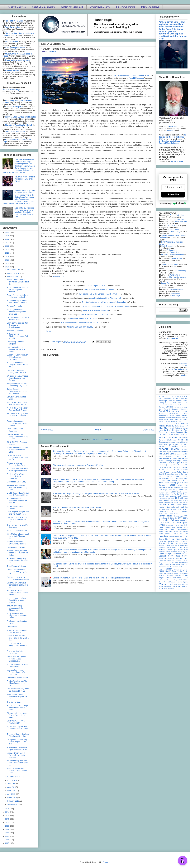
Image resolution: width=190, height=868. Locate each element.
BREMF (162, 418)
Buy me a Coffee (177, 161)
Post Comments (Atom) (103, 439)
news (185, 509)
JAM (160, 490)
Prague (175, 534)
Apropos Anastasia (14, 306)
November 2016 (14, 273)
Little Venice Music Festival (18, 678)
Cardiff (177, 434)
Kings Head (167, 490)
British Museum (182, 418)
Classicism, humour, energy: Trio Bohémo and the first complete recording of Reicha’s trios (91, 578)
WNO (180, 587)
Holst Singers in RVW (97, 286)
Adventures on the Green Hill (175, 399)
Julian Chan (172, 250)
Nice (168, 512)
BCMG (161, 413)
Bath (160, 409)
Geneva (177, 474)
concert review (169, 449)
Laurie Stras (166, 283)
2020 (8, 253)
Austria (180, 403)
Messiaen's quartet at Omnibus (83, 319)
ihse (186, 485)
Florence (174, 472)
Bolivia (172, 416)
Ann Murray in (95, 314)
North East (163, 514)
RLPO (180, 541)
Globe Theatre (165, 476)
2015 (8, 809)
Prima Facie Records (141, 75)
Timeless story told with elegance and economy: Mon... (17, 488)
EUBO (185, 465)
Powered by (173, 203)
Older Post (148, 430)
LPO (177, 498)
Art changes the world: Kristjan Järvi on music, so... (17, 646)
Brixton (168, 422)
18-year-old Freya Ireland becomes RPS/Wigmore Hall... (17, 553)
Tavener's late (96, 310)
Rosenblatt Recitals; (167, 543)
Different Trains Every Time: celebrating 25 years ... (18, 690)
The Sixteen (167, 569)
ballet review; (183, 405)
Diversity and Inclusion (16, 547)
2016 (8, 267)
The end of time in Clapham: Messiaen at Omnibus (18, 735)
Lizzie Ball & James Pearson (172, 254)
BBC (168, 411)
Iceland (180, 485)
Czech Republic (182, 454)
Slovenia (174, 552)
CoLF (186, 444)
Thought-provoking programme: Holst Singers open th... (15, 608)
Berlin (185, 413)
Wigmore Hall (166, 584)
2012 (8, 819)
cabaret (173, 432)
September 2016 (14, 777)
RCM (186, 537)
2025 (8, 236)
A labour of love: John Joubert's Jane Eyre (16, 464)
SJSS (168, 552)
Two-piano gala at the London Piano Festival (98, 294)
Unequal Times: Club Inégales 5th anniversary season (18, 437)
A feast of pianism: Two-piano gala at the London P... (18, 638)
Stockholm (162, 561)
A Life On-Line (165, 397)
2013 (8, 816)
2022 (8, 246)
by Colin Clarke (178, 426)
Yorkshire (171, 589)
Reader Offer (163, 539)
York (165, 589)
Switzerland (183, 563)
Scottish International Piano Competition (18, 666)
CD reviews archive (125, 7)
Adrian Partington (177, 215)
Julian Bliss (175, 294)
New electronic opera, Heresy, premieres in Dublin (16, 349)
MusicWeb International (178, 369)
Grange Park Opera (168, 480)
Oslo (186, 525)
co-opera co (178, 444)
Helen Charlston (180, 221)
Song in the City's (99, 290)
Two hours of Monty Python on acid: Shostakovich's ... (18, 416)
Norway (176, 516)
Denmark (177, 456)
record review (174, 539)
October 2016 (13, 277)
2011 (8, 822)
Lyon (186, 498)
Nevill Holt (184, 507)
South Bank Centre (178, 556)
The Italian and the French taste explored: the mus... (18, 470)
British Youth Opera (166, 420)
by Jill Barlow (175, 428)
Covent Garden (169, 454)
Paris (173, 529)
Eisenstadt (162, 463)
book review (182, 415)
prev (186, 534)
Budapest (184, 422)
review (161, 541)
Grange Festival (181, 478)
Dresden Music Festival (175, 458)
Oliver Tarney (175, 232)
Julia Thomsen (175, 230)
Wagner (161, 578)
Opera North (164, 523)
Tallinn (161, 565)
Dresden (162, 458)
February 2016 (13, 801)
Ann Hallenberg (179, 271)
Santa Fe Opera (178, 548)
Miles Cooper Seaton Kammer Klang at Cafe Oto (17, 697)
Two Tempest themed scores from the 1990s (79, 323)
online (175, 518)
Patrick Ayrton (175, 275)
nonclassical (177, 512)
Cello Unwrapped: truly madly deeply (16, 722)
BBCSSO (184, 411)
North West (174, 514)
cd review (51, 52)
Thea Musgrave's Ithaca (16, 566)
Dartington (168, 456)
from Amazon (172, 339)
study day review (165, 563)
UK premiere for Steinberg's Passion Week (18, 318)
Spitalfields (163, 558)
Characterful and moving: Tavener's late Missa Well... (17, 715)
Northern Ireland (165, 516)
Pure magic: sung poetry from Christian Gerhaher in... (18, 561)
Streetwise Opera (182, 561)
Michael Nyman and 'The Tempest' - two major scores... (17, 755)
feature (178, 467)
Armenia (169, 403)
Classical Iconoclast (184, 364)
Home (48, 331)
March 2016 (12, 797)
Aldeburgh (163, 401)
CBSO (182, 434)
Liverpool (173, 496)
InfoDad (184, 376)
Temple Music (169, 565)
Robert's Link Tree (17, 7)
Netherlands (175, 507)
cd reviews (183, 438)
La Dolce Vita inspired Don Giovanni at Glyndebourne (17, 325)
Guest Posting (171, 483)
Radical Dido (12, 627)
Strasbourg (171, 561)
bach (160, 405)
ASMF (175, 403)
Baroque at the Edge (181, 407)
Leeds (173, 492)
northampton (184, 514)
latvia (186, 490)
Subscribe (173, 194)
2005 (8, 843)
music (181, 502)
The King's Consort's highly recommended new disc (104, 302)
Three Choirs (177, 571)
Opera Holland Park (166, 520)
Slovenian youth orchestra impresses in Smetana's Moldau (78, 465)
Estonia (175, 465)
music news (174, 505)
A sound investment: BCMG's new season (16, 543)
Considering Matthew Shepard (15, 343)
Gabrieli (161, 474)
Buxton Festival (178, 424)
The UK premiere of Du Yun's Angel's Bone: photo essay (77, 507)
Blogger (106, 862)
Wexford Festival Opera (179, 582)
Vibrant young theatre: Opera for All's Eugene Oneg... (17, 770)
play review (183, 531)
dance (161, 456)
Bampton (162, 407)
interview (163, 487)
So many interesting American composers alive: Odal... (16, 312)
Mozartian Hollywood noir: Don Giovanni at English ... (18, 763)
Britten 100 (178, 420)
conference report (165, 452)
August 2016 (13, 780)
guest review (182, 483)
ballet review (173, 405)
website (161, 580)
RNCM (185, 541)
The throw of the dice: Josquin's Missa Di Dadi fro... (17, 365)
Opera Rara (176, 523)
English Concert (181, 463)
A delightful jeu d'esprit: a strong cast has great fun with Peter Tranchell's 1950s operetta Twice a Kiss (96, 493)
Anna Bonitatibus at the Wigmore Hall (105, 298)
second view (183, 550)
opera (185, 518)
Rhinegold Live (169, 541)
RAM (181, 537)
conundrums (176, 452)
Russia (181, 543)
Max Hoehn (173, 225)
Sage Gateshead (181, 545)
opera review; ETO (172, 525)
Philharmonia (163, 531)
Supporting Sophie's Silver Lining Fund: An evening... (17, 357)
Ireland (171, 487)
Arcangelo (162, 403)
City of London (176, 442)
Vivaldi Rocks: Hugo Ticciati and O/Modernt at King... (18, 494)
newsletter (162, 512)
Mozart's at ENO (80, 327)
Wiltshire (185, 584)
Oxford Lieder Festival (173, 527)
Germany (184, 474)
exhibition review (169, 467)
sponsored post (174, 558)
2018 (8, 260)
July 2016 (11, 784)
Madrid (161, 500)
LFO (186, 494)
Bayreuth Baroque (171, 409)
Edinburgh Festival (180, 461)
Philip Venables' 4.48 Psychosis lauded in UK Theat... (17, 616)
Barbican (169, 407)
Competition (173, 446)
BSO (179, 422)
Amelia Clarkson (176, 258)
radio (177, 537)
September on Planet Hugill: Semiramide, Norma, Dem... (18, 708)
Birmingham (163, 415)
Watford (185, 578)
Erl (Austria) (168, 465)
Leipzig (161, 494)
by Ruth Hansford (172, 430)
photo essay (174, 531)
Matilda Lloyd (175, 296)
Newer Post (47, 430)
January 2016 (13, 804)
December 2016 (14, 270)
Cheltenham (171, 440)
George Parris (175, 252)
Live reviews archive (100, 7)
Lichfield (162, 496)
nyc (182, 516)
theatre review (165, 571)
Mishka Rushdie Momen (176, 277)
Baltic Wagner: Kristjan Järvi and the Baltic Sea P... (18, 513)
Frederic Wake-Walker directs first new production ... (16, 476)
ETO (180, 465)
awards (185, 403)
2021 (8, 250)
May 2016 (11, 791)
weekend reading (171, 580)
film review (181, 470)
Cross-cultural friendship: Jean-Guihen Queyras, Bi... (17, 572)
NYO (186, 516)
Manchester (168, 500)
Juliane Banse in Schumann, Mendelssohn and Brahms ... (18, 391)
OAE (165, 518)
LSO (182, 498)
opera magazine (181, 520)
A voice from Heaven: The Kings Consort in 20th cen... (17, 683)
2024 (8, 239)
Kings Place (178, 490)
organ (182, 525)
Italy (182, 488)
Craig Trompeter (168, 246)
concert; (185, 449)
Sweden (175, 563)
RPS (177, 543)
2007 (8, 836)
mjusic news (178, 500)
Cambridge (163, 434)
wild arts (177, 584)
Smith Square (183, 552)
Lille (167, 496)
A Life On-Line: (177, 397)
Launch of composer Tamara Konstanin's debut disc (16, 672)
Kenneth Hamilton (121, 75)
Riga (176, 541)
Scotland (162, 550)
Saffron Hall (170, 545)
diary (185, 456)
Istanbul (177, 487)
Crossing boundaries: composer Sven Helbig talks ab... (17, 423)
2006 (8, 840)
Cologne (162, 446)
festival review (169, 470)
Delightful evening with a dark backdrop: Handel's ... (18, 585)
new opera (162, 509)
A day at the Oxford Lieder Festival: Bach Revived (17, 409)
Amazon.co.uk (59, 276)
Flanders (167, 472)
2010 (8, 826)
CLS (166, 444)
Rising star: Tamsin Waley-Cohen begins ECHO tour (17, 742)
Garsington (170, 474)
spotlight (184, 558)
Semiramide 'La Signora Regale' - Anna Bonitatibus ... (16, 659)
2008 (8, 833)
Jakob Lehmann (176, 289)
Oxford (161, 527)
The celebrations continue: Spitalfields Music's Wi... (17, 748)
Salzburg (162, 548)
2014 (8, 812)
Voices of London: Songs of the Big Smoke (18, 631)
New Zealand (178, 509)
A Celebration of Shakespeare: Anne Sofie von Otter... (18, 336)
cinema (169, 442)
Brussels (174, 422)
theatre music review (180, 569)
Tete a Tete (180, 565)
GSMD (161, 483)
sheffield (162, 552)
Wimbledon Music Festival (168, 587)
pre (181, 534)
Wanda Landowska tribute (17, 531)
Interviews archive (150, 7)
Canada (170, 434)
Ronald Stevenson (137, 78)
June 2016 (12, 787)
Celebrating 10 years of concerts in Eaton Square (18, 578)
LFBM (182, 494)
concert (185, 446)
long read (171, 498)
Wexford (167, 582)
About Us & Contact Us (43, 7)
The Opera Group (173, 567)
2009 (8, 829)
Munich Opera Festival (166, 502)
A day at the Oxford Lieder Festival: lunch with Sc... (18, 403)
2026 (8, 232)
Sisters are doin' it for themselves (15, 652)
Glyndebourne (182, 476)
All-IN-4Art (172, 401)
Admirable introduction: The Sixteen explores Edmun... (18, 290)
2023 (8, 243)
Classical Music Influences (169, 143)
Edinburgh (168, 461)
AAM (186, 397)
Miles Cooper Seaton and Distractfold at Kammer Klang (106, 306)
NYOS (161, 518)
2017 (8, 263)
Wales (168, 578)
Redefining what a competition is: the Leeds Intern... (18, 457)
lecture (167, 492)
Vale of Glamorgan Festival (170, 576)
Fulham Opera (182, 472)
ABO (160, 399)
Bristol (175, 418)
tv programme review (171, 573)
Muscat (176, 502)
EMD (169, 463)
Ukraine (181, 573)
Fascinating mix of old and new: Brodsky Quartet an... (17, 519)
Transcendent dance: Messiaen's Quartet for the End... (17, 501)
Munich (185, 500)
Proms (172, 537)
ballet (165, 405)
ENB (173, 463)
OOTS (180, 518)
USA (186, 573)
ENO (161, 465)
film (175, 470)
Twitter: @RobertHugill (72, 7)
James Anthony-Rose (170, 265)
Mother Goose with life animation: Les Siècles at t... (18, 282)
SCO (186, 548)
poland (161, 534)
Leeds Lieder (182, 492)
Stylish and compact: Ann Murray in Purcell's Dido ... (17, 729)
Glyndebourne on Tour (167, 478)
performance (183, 529)
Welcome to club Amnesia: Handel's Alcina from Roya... (17, 378)
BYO (167, 432)
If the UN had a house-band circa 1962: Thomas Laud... (18, 536)
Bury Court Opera (165, 424)
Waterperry (177, 578)
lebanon (161, 492)
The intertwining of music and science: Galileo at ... (18, 302)
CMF (170, 444)
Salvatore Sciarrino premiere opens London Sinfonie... (17, 593)
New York (169, 509)
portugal (168, 534)
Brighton (168, 418)
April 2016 (12, 794)
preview (163, 536)
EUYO (161, 467)
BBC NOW (175, 411)
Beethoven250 (173, 413)
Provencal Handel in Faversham (15, 430)
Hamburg (162, 485)
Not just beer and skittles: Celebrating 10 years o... (18, 385)
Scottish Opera (172, 550)
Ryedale (162, 545)
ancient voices (182, 401)
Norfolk (185, 512)
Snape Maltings (165, 554)
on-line (170, 518)
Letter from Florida (172, 494)
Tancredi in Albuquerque (16, 331)
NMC (171, 512)
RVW (186, 543)
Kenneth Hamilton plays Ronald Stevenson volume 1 (16, 600)
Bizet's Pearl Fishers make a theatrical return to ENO (17, 450)
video (185, 575)
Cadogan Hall (182, 432)
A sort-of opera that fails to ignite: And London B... (17, 296)
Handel (171, 485)
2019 (8, 257)
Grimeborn (183, 480)
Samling (168, 548)
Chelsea (162, 440)
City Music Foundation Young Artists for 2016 (17, 371)
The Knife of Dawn (14, 702)
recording (184, 539)
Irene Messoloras (177, 219)
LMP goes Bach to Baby (16, 482)
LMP (180, 496)
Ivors (186, 488)
